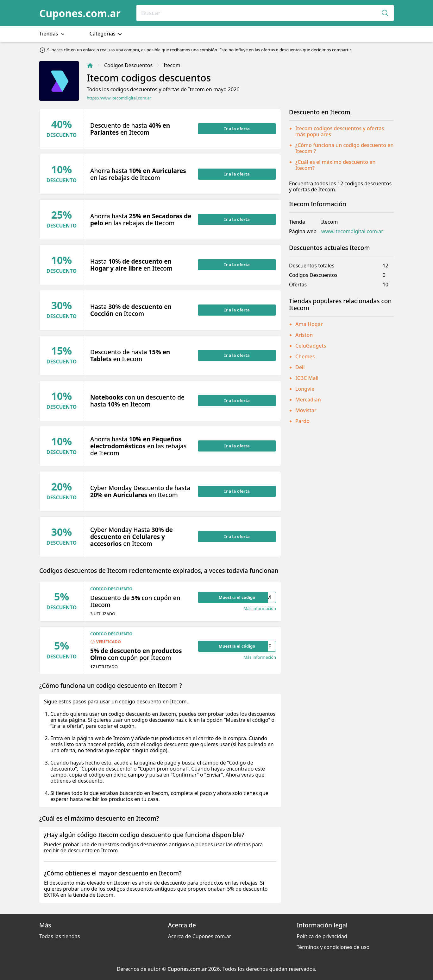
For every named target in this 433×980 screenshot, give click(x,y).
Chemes (305, 356)
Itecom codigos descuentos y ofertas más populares (340, 131)
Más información (260, 608)
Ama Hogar (309, 324)
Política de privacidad (322, 936)
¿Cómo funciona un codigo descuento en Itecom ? (344, 148)
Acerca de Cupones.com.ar (200, 936)
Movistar (306, 410)
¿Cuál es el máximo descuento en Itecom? (335, 165)
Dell (300, 367)
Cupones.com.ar (80, 13)
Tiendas (53, 34)
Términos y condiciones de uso (333, 947)
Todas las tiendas (60, 936)
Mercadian (308, 400)
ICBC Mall (307, 378)
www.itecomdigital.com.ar (352, 231)
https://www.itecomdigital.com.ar (119, 98)
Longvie (305, 389)
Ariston (304, 335)
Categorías (107, 34)
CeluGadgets (311, 346)
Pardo (302, 421)
